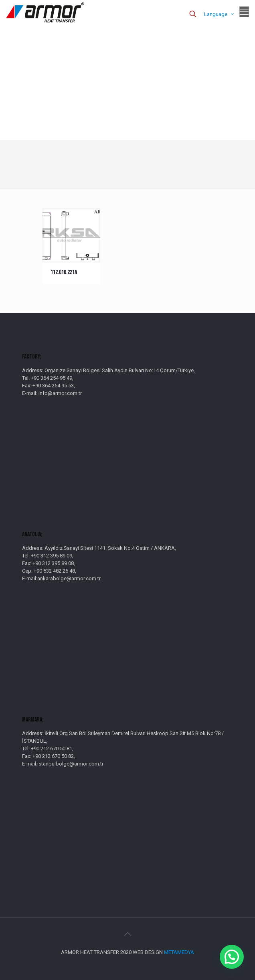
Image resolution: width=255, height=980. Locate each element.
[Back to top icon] (127, 934)
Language (220, 14)
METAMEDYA (179, 952)
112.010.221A (64, 272)
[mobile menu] (244, 12)
